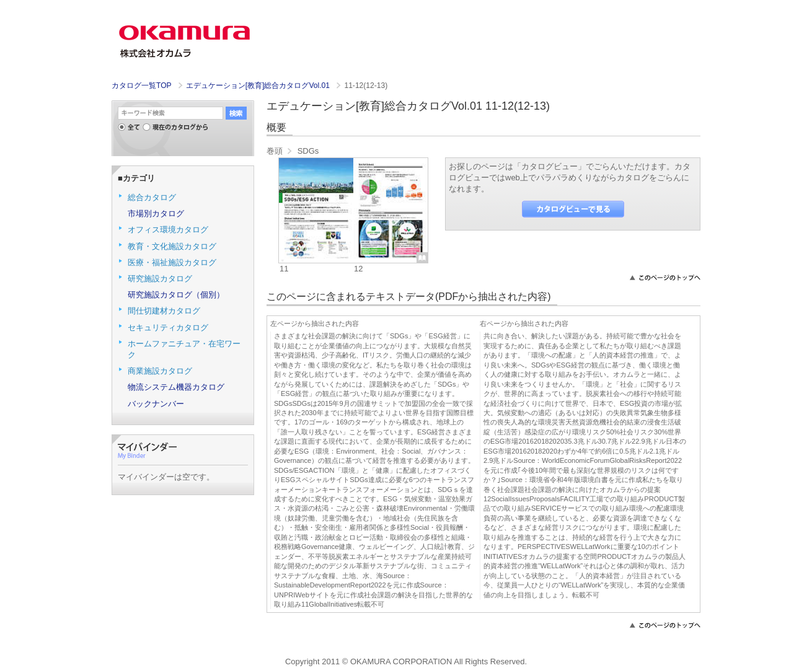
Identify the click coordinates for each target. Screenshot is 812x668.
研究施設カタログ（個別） (176, 295)
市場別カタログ (156, 213)
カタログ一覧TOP (141, 86)
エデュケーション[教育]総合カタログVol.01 (259, 86)
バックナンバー (156, 404)
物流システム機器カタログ (176, 387)
